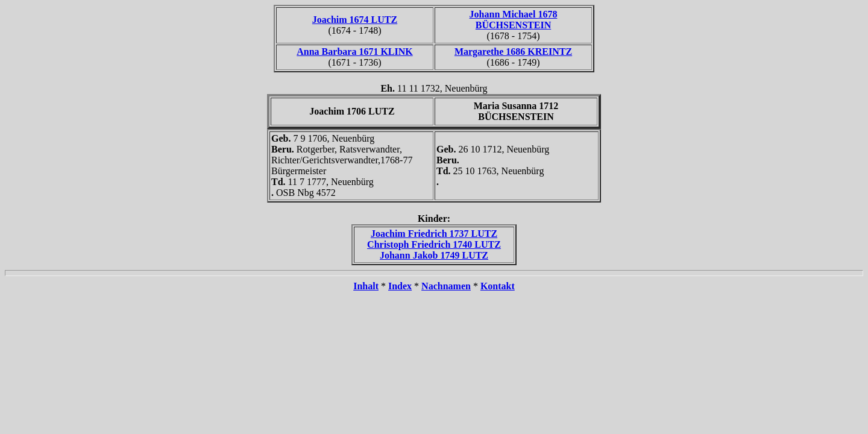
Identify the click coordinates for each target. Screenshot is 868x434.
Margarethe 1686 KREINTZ (513, 52)
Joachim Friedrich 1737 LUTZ (434, 234)
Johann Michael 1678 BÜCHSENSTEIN (514, 20)
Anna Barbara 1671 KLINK (354, 52)
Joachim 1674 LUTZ (355, 20)
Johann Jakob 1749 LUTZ (434, 255)
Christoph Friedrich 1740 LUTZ (434, 244)
